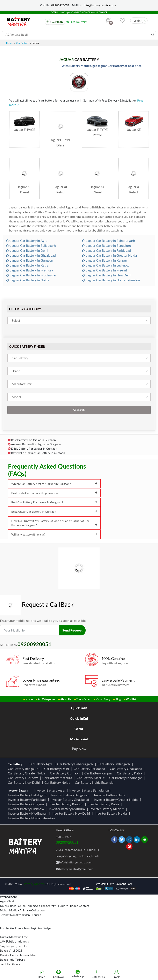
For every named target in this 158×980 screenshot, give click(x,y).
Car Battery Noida (58, 782)
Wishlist (131, 699)
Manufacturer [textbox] (22, 384)
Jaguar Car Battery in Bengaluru (107, 245)
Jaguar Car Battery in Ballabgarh (31, 245)
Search (79, 410)
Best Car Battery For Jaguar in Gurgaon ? (54, 502)
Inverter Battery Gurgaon (26, 804)
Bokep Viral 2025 (11, 950)
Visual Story (103, 699)
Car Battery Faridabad (90, 769)
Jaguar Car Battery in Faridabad (106, 250)
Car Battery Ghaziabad (127, 769)
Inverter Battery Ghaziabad (70, 799)
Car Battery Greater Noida (27, 773)
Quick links (79, 708)
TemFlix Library (10, 964)
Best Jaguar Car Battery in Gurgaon (54, 512)
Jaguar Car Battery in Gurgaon (30, 260)
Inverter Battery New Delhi (71, 813)
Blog (118, 699)
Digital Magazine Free (14, 937)
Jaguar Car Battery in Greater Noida (109, 255)
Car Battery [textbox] (20, 358)
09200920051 (60, 5)
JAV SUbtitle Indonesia (15, 941)
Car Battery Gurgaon (65, 773)
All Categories (46, 699)
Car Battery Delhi (57, 769)
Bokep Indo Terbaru (13, 960)
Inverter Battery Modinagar (28, 813)
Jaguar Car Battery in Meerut (105, 270)
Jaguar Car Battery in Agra (27, 240)
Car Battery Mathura (58, 778)
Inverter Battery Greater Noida (116, 799)
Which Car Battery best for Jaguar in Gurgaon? (54, 484)
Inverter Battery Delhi (110, 795)
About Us (66, 699)
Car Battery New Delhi (24, 782)
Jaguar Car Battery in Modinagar (31, 275)
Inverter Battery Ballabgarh (28, 795)
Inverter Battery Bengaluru (71, 795)
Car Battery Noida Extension (96, 782)
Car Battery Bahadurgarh (76, 764)
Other (79, 729)
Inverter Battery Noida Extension (32, 818)
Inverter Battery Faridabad (27, 799)
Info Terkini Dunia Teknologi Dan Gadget (26, 928)
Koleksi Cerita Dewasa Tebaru (19, 955)
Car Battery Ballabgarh (114, 764)
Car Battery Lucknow (23, 778)
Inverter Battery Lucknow (27, 809)
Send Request (72, 630)
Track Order (83, 699)
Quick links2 (79, 718)
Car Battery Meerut (91, 778)
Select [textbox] (16, 320)
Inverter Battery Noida (111, 813)
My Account (79, 739)
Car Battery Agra (41, 764)
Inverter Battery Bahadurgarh (91, 790)
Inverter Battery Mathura (67, 809)
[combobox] (79, 320)
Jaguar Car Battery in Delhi (27, 250)
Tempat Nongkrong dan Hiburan (21, 915)
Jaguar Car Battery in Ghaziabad (31, 255)
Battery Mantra (34, 884)
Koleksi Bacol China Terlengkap (20, 906)
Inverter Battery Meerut (107, 809)
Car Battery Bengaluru (24, 769)
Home (9, 43)
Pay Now (79, 749)
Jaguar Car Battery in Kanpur (105, 260)
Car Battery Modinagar (126, 778)
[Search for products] (79, 35)
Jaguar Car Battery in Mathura (30, 270)
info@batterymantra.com (100, 5)
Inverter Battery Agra (50, 790)
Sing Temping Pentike (14, 946)
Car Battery (22, 43)
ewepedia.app (9, 897)
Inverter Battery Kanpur (66, 804)
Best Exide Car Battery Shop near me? (54, 493)
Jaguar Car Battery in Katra (27, 265)
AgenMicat (7, 901)
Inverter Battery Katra (104, 804)
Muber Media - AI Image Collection (22, 910)
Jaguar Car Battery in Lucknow (106, 265)
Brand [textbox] (16, 371)
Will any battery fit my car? (54, 534)
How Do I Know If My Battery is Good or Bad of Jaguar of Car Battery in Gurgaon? (54, 523)
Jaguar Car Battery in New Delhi (107, 275)
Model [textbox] (16, 397)
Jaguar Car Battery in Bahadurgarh (109, 240)
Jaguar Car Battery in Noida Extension (111, 280)
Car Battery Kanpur (99, 773)
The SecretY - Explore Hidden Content (65, 906)
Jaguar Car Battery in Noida (28, 280)
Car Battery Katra (130, 773)
